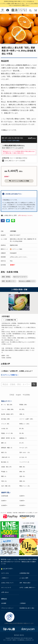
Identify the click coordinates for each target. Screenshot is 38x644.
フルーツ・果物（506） (8, 409)
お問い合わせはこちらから (25, 215)
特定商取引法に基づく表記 (27, 608)
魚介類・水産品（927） (8, 414)
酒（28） (22, 433)
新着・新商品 (6, 277)
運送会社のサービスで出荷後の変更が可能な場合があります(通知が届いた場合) (19, 152)
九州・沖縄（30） (6, 486)
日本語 (12, 395)
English (18, 395)
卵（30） (22, 429)
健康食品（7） (23, 438)
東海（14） (23, 472)
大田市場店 (13, 231)
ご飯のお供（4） (6, 457)
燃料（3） (4, 443)
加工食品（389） (6, 419)
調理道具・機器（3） (7, 448)
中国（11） (4, 481)
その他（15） (5, 429)
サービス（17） (24, 448)
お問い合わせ (5, 592)
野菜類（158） (24, 405)
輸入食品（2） (5, 462)
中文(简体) (26, 395)
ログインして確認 (17, 249)
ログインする (5, 573)
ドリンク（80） (6, 424)
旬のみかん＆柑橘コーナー (27, 281)
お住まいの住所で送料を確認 (11, 140)
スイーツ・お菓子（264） (27, 419)
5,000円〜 (4, 501)
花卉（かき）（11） (25, 452)
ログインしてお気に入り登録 (19, 181)
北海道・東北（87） (7, 467)
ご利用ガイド (5, 578)
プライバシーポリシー (7, 608)
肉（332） (22, 409)
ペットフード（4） (25, 462)
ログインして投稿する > (11, 375)
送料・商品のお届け (25, 583)
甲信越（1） (5, 472)
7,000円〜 (22, 501)
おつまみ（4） (23, 457)
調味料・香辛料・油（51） (9, 438)
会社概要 (4, 603)
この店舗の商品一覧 (10, 320)
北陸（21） (23, 476)
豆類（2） (22, 414)
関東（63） (23, 467)
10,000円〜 (4, 505)
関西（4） (4, 476)
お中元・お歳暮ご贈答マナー (27, 588)
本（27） (22, 443)
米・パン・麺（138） (7, 405)
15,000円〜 (23, 505)
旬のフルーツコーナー (20, 277)
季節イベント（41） (25, 486)
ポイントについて (6, 588)
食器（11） (4, 452)
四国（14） (23, 481)
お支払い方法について (7, 583)
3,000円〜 (22, 496)
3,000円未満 (5, 496)
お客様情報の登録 (24, 573)
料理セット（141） (25, 424)
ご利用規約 (23, 603)
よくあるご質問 (24, 578)
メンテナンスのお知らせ (19, 1)
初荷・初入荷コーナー (9, 281)
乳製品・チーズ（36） (7, 433)
